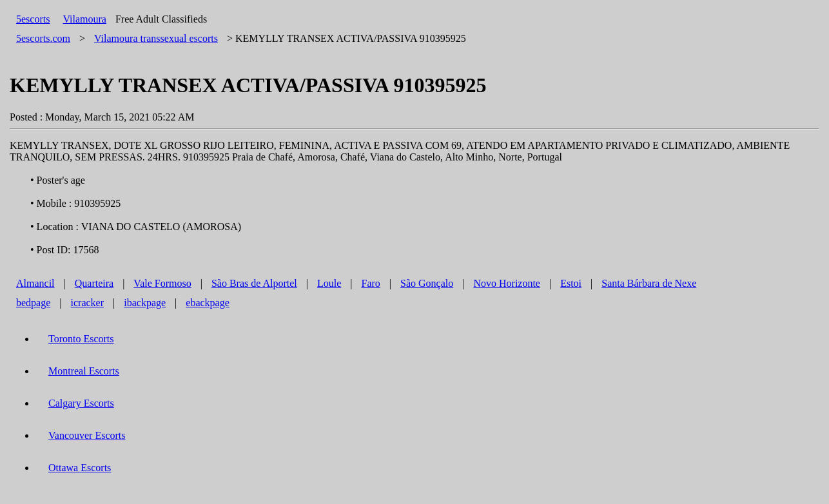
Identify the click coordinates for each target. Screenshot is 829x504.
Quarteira (94, 283)
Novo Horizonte (507, 283)
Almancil (35, 283)
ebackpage (208, 303)
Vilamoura (84, 19)
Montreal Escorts (84, 371)
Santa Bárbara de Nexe (649, 283)
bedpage (33, 303)
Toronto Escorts (81, 339)
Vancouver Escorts (87, 435)
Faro (371, 283)
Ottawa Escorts (80, 468)
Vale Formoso (162, 283)
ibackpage (145, 303)
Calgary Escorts (81, 403)
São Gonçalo (427, 283)
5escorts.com (43, 38)
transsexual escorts (156, 38)
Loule (329, 283)
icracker (88, 303)
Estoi (571, 283)
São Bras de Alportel (254, 283)
